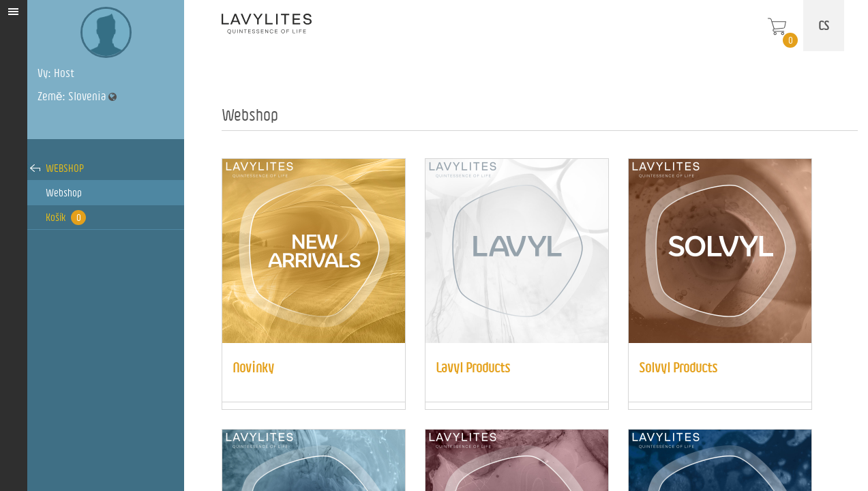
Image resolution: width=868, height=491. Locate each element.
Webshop (65, 168)
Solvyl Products (678, 367)
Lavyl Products (473, 367)
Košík (66, 218)
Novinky (253, 367)
